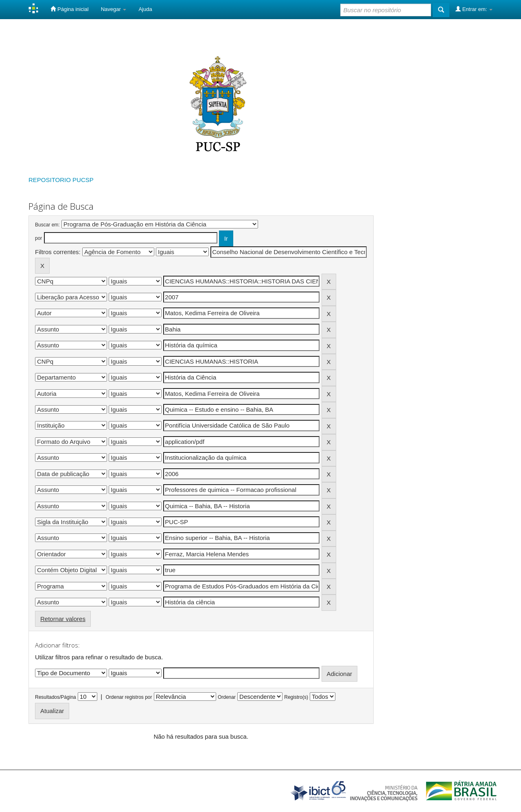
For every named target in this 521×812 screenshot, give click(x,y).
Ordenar (227, 697)
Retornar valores (63, 619)
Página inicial (69, 9)
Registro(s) (296, 697)
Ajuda (145, 9)
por (38, 238)
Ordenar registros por (129, 697)
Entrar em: (474, 9)
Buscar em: (47, 225)
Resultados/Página (56, 697)
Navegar (114, 9)
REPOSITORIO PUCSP (61, 180)
